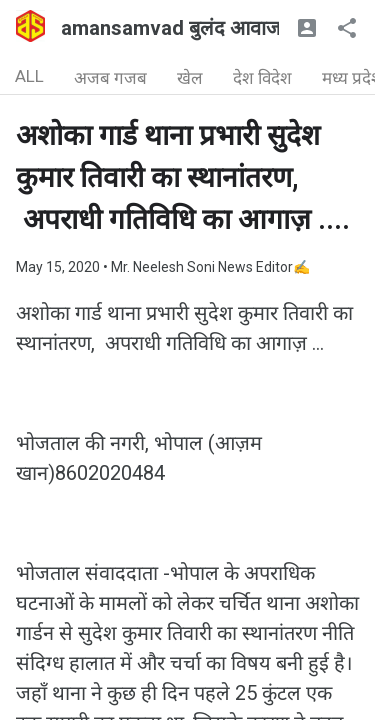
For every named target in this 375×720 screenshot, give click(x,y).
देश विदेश (262, 78)
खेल (190, 78)
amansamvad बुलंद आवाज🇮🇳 (183, 28)
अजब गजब (110, 78)
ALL (29, 76)
